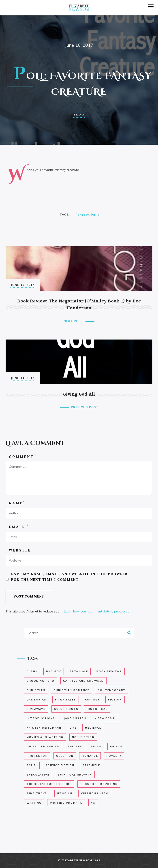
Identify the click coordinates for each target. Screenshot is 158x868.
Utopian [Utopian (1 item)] (65, 793)
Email (19, 527)
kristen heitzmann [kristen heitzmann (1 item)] (44, 728)
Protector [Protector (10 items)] (37, 756)
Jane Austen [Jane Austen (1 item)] (75, 718)
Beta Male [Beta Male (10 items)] (79, 671)
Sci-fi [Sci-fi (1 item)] (32, 765)
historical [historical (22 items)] (97, 709)
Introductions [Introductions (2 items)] (41, 718)
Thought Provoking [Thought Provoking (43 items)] (99, 784)
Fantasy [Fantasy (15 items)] (92, 700)
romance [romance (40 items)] (90, 756)
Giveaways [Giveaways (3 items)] (36, 709)
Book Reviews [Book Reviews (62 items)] (109, 671)
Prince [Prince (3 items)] (116, 746)
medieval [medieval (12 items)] (93, 728)
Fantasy (82, 215)
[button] (151, 6)
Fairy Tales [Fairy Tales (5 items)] (66, 700)
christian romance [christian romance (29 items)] (72, 690)
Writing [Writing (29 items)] (34, 803)
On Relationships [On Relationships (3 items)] (43, 746)
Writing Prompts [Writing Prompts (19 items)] (66, 803)
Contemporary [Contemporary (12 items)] (112, 690)
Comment (23, 457)
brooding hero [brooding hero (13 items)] (41, 681)
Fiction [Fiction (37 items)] (115, 700)
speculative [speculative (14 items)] (38, 775)
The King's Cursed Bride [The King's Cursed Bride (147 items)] (49, 784)
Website (20, 550)
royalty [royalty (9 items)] (114, 756)
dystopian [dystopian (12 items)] (37, 700)
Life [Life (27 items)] (73, 728)
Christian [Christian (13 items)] (36, 690)
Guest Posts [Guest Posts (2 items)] (66, 709)
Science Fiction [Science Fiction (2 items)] (60, 765)
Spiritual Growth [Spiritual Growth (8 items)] (75, 775)
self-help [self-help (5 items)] (92, 765)
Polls (95, 215)
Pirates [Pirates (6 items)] (75, 746)
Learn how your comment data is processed (97, 611)
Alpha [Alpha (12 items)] (32, 671)
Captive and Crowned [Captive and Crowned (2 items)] (84, 681)
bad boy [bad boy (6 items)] (54, 671)
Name (17, 503)
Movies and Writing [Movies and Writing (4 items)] (45, 737)
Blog (79, 114)
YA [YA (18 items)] (93, 803)
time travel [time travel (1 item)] (38, 793)
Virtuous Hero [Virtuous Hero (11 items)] (95, 793)
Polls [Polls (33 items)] (96, 746)
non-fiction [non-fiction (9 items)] (83, 737)
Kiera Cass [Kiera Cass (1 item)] (105, 718)
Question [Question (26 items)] (65, 756)
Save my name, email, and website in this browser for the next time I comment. (69, 577)
